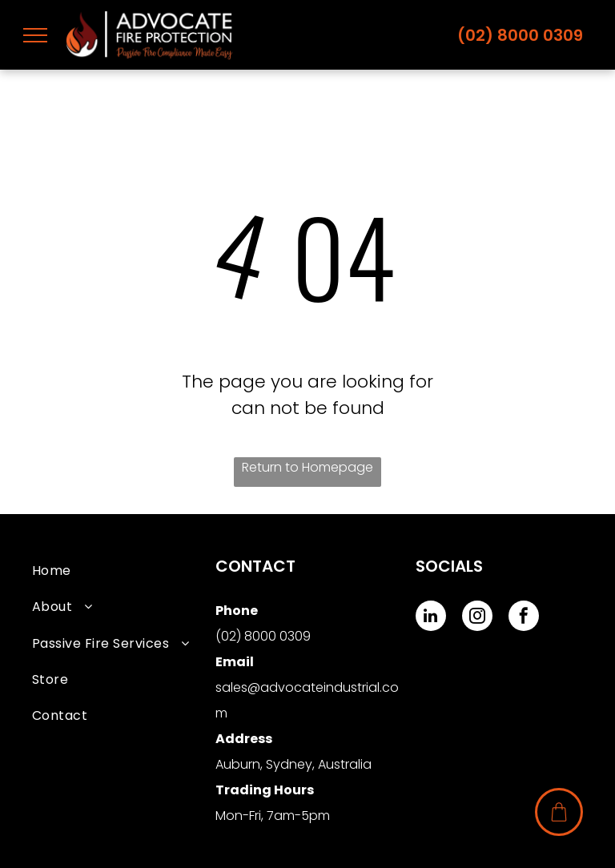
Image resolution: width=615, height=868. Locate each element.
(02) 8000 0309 (520, 35)
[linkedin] (431, 618)
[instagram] (477, 618)
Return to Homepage (307, 467)
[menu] (35, 35)
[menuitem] (124, 571)
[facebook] (524, 618)
